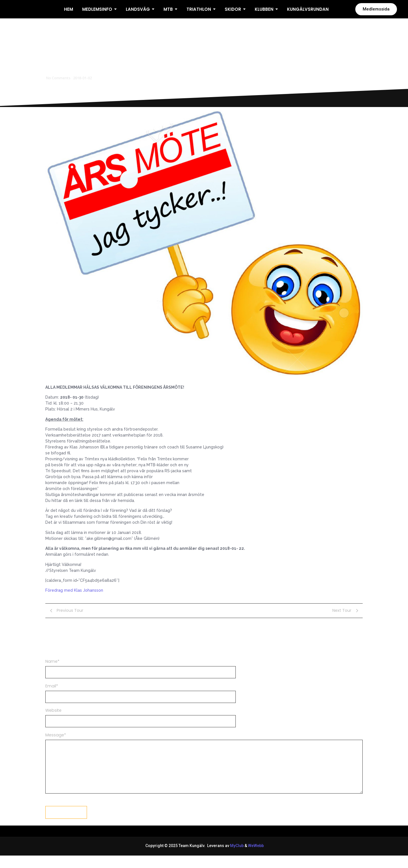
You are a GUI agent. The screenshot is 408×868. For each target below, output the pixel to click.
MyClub (237, 858)
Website (53, 722)
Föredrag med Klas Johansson (74, 602)
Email (52, 698)
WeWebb (255, 858)
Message (56, 747)
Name (52, 673)
